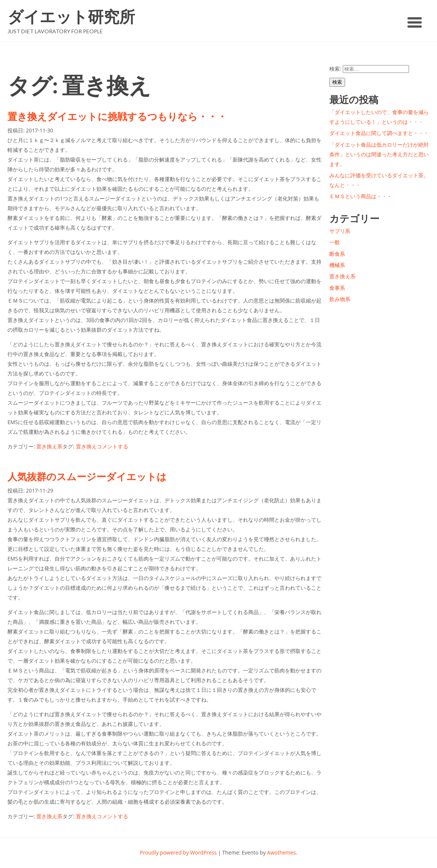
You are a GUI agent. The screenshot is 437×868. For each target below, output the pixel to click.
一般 (335, 242)
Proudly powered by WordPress (178, 852)
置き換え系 (49, 446)
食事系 (337, 288)
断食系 (337, 254)
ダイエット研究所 (71, 17)
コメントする (113, 446)
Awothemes (281, 852)
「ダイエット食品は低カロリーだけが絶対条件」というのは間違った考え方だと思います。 (379, 154)
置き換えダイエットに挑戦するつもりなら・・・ (117, 116)
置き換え (86, 446)
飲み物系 (340, 299)
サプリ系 (340, 231)
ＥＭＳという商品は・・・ (361, 196)
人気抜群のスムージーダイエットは (87, 476)
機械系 (337, 265)
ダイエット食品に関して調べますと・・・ (379, 133)
